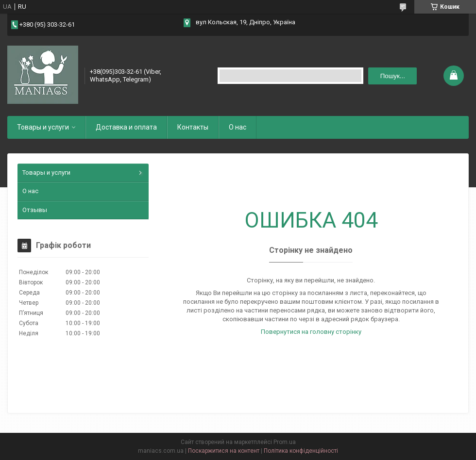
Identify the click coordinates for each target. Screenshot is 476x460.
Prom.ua (285, 442)
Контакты (193, 127)
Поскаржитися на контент (224, 451)
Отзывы (35, 210)
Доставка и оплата (126, 127)
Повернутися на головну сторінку (311, 332)
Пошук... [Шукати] (393, 76)
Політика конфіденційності (301, 451)
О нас (238, 127)
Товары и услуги (43, 127)
